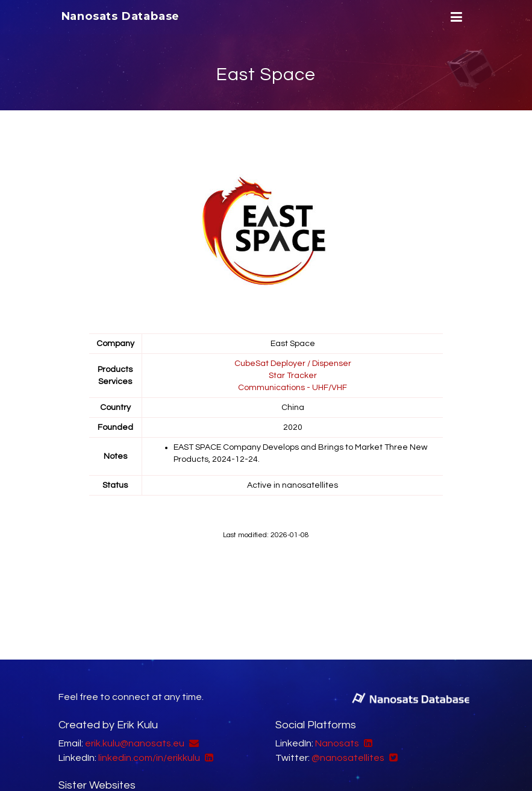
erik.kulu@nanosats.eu (135, 743)
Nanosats (337, 743)
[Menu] (455, 17)
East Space (266, 74)
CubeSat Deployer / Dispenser (293, 364)
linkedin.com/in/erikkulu (149, 758)
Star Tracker (293, 376)
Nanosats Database (121, 16)
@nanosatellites (348, 758)
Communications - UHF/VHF (293, 388)
